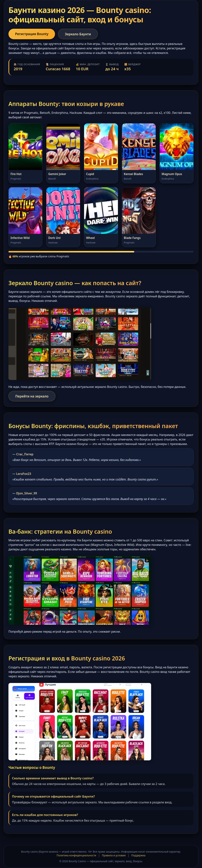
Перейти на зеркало (32, 396)
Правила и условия (114, 856)
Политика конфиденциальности (76, 856)
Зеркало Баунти (79, 34)
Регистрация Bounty (32, 34)
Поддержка (138, 856)
